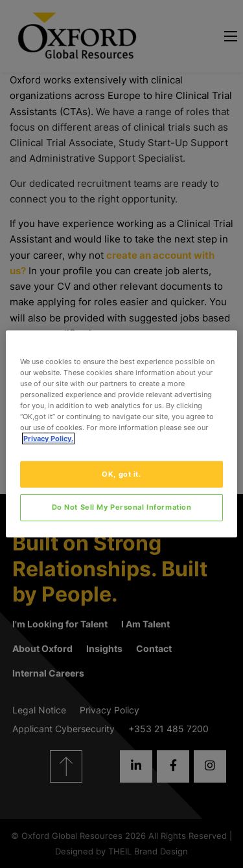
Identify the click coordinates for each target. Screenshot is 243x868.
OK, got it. (121, 473)
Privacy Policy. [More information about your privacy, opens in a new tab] (48, 439)
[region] (121, 434)
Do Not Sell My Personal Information (122, 507)
